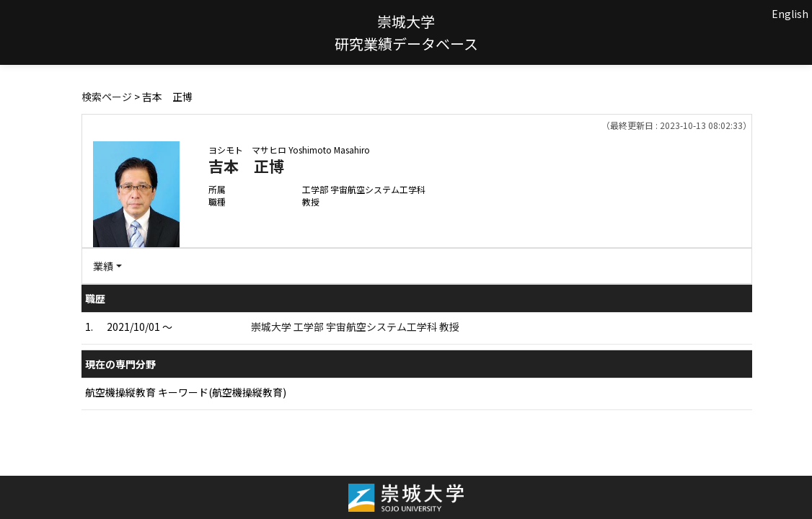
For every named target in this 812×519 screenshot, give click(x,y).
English (790, 14)
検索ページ (107, 97)
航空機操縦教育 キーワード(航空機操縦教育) (186, 392)
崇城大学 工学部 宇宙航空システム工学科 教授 (355, 327)
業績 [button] (103, 266)
